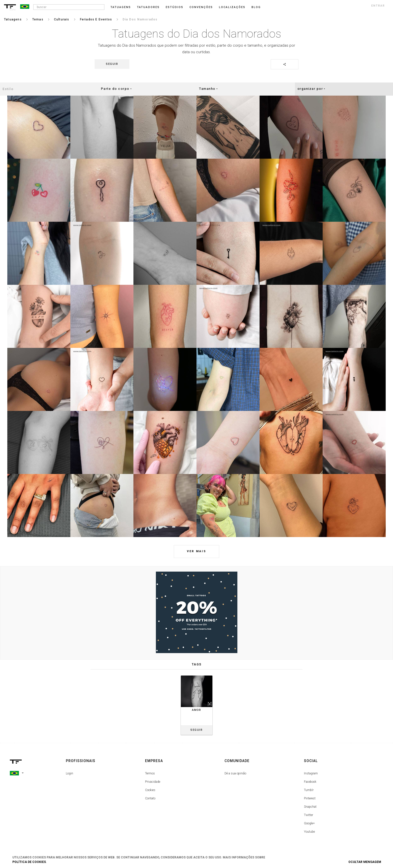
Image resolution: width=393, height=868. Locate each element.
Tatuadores (148, 7)
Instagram (311, 773)
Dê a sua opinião (235, 773)
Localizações (232, 7)
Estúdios (175, 7)
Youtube (309, 832)
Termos (150, 773)
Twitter (308, 815)
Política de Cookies (29, 862)
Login (69, 773)
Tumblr (309, 790)
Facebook (310, 782)
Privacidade (153, 782)
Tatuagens (121, 7)
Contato (150, 798)
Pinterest (310, 798)
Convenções (201, 7)
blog (256, 7)
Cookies (150, 790)
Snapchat (310, 807)
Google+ (309, 823)
